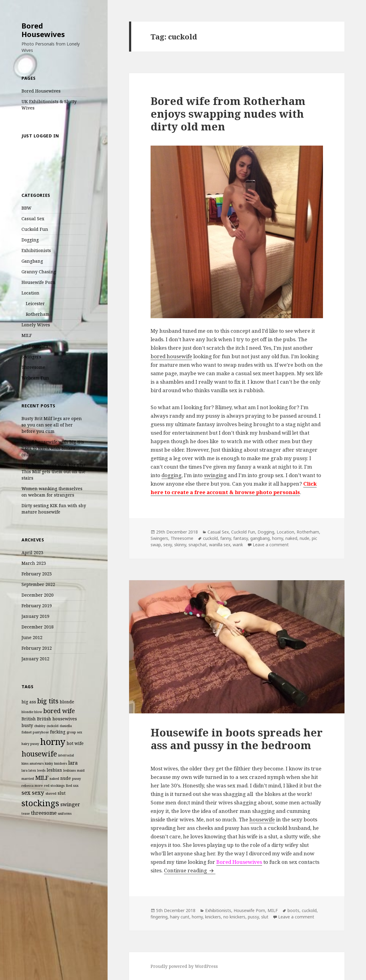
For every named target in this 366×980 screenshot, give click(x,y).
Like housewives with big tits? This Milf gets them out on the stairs (53, 471)
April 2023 (32, 552)
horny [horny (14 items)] (53, 742)
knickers (213, 917)
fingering (159, 917)
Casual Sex (33, 219)
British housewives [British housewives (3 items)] (57, 719)
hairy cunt (180, 917)
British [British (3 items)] (29, 719)
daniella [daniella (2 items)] (66, 726)
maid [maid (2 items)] (81, 770)
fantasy (241, 538)
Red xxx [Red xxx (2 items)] (72, 786)
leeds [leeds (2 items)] (41, 770)
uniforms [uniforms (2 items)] (65, 813)
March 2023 (34, 563)
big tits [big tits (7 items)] (48, 701)
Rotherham (38, 314)
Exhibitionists (36, 250)
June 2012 (32, 637)
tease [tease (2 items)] (26, 813)
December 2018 (38, 627)
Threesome (33, 367)
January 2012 (35, 659)
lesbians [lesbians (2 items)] (70, 770)
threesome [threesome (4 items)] (44, 813)
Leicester (35, 303)
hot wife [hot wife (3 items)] (75, 743)
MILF (27, 335)
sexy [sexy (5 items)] (38, 792)
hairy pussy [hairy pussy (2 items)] (30, 744)
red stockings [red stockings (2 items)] (54, 786)
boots (293, 910)
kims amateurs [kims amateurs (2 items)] (33, 763)
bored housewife (171, 356)
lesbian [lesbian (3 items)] (54, 770)
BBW (27, 208)
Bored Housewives (43, 30)
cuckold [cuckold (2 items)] (53, 726)
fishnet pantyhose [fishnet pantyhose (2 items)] (35, 732)
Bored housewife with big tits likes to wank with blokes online (53, 448)
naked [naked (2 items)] (54, 779)
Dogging (30, 240)
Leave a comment (271, 545)
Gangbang (32, 261)
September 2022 (38, 584)
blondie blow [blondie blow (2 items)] (32, 712)
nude (304, 538)
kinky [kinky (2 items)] (49, 763)
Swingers (31, 357)
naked (291, 538)
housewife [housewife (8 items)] (39, 754)
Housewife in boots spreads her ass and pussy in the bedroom (237, 739)
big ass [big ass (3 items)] (29, 702)
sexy (168, 545)
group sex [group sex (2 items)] (74, 732)
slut (265, 917)
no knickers (234, 917)
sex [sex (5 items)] (26, 792)
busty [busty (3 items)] (27, 725)
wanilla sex (220, 545)
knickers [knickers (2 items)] (61, 763)
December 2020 (38, 595)
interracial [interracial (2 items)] (66, 755)
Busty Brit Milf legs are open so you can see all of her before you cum (52, 425)
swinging (215, 475)
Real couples (35, 346)
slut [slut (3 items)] (62, 793)
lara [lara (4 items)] (73, 763)
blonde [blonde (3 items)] (67, 702)
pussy (253, 917)
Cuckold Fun (35, 229)
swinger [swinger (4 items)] (70, 804)
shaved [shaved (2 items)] (51, 793)
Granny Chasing (39, 272)
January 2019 (35, 616)
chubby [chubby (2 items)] (40, 726)
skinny (180, 545)
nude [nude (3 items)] (66, 778)
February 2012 (37, 648)
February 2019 (37, 606)
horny (278, 538)
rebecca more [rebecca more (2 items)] (32, 786)
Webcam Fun (35, 378)
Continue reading (190, 870)
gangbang (260, 538)
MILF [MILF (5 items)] (42, 778)
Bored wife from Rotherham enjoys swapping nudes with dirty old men (228, 114)
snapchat (198, 545)
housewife (262, 819)
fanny (226, 538)
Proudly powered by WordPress (184, 966)
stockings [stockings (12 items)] (40, 803)
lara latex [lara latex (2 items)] (29, 770)
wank (238, 545)
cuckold (210, 538)
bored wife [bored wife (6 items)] (59, 711)
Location (30, 293)
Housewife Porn (38, 282)
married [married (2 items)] (28, 779)
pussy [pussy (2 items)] (77, 779)
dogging (171, 475)
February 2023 (37, 574)
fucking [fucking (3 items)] (58, 732)
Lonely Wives (36, 325)
